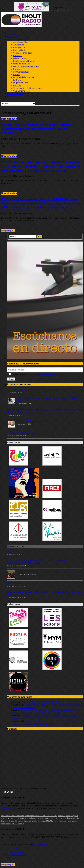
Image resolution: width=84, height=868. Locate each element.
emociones (42, 818)
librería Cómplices (16, 821)
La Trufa (17, 80)
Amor (68, 816)
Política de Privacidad (48, 374)
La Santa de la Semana (23, 77)
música (75, 821)
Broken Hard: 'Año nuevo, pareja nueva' (33, 421)
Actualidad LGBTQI (16, 94)
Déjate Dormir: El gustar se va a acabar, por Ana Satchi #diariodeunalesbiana (39, 389)
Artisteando (19, 45)
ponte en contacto (9, 808)
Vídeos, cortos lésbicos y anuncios (29, 88)
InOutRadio (12, 34)
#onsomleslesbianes (33, 816)
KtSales (17, 75)
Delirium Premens (21, 64)
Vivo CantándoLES (21, 91)
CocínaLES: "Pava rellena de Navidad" (23, 433)
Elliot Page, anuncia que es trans (21, 583)
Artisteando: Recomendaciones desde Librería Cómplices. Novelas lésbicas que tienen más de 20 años (46, 722)
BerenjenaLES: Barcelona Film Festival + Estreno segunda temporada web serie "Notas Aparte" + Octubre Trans (36, 129)
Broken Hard (19, 50)
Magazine (42, 821)
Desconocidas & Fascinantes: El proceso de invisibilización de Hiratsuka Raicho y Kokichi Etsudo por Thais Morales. (46, 712)
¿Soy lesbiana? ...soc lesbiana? (20, 552)
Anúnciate (12, 96)
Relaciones (6, 824)
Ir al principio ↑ (8, 231)
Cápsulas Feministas (22, 53)
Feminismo (59, 818)
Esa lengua (18, 69)
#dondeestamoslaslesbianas (13, 816)
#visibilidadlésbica (50, 816)
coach (4, 818)
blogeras (75, 816)
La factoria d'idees (40, 844)
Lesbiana (68, 818)
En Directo (12, 37)
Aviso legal (12, 849)
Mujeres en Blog (21, 83)
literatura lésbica (31, 821)
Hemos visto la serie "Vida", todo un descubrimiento (39, 572)
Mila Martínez (52, 821)
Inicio (10, 31)
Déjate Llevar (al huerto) (24, 61)
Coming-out (20, 818)
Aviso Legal (32, 374)
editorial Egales (31, 818)
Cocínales (18, 56)
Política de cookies (16, 852)
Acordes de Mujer (21, 42)
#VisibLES (62, 816)
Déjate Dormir (20, 58)
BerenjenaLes (19, 47)
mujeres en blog (65, 821)
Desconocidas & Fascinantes (26, 66)
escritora (51, 818)
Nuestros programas (17, 39)
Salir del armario (17, 824)
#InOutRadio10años (22, 72)
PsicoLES (17, 85)
